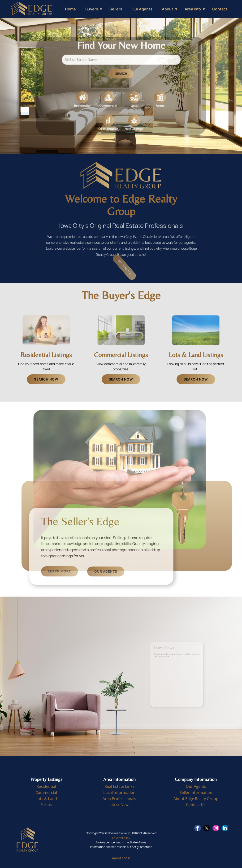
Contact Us (196, 805)
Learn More (90, 571)
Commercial (46, 793)
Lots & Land (46, 799)
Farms (46, 805)
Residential (46, 786)
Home (70, 9)
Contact (220, 9)
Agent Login (121, 858)
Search (121, 75)
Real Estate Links (119, 786)
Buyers (92, 9)
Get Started (129, 267)
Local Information (119, 793)
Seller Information (196, 793)
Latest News (119, 805)
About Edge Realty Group (196, 799)
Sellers (116, 9)
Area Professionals (119, 799)
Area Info (193, 9)
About (168, 9)
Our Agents (142, 9)
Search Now (46, 379)
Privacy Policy (121, 838)
